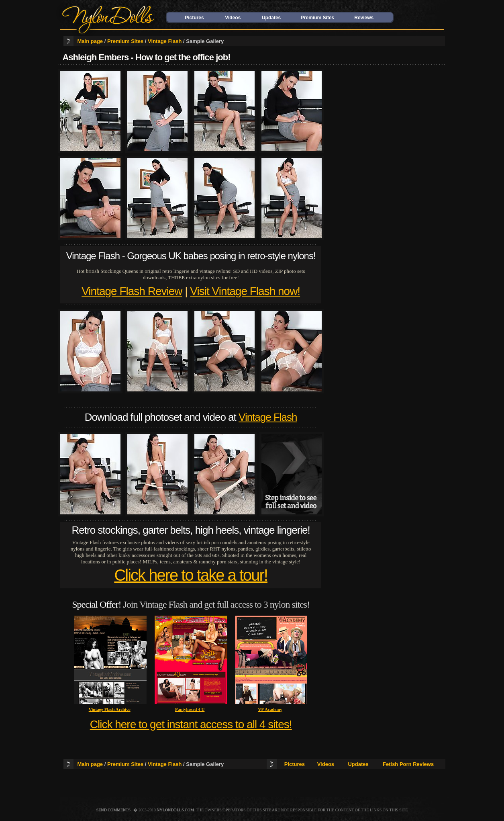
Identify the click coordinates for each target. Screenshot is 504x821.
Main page (90, 41)
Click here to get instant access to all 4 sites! (191, 724)
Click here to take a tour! (191, 575)
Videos (233, 18)
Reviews (364, 18)
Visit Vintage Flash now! (245, 291)
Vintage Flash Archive (110, 709)
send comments (113, 810)
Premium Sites (317, 18)
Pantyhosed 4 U (190, 709)
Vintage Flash (165, 41)
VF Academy (270, 709)
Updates (271, 18)
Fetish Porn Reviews (408, 764)
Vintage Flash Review (132, 291)
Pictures (194, 18)
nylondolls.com (175, 810)
